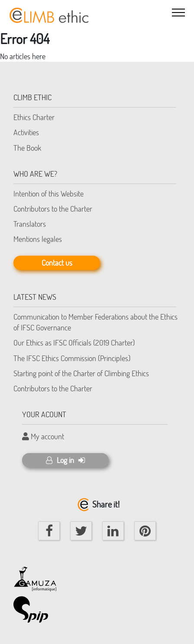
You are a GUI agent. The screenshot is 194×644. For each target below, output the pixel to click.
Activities (26, 132)
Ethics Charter (34, 117)
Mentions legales (38, 239)
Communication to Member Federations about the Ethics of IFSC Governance (95, 322)
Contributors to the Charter (53, 209)
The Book (27, 148)
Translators (30, 224)
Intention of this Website (48, 194)
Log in (65, 460)
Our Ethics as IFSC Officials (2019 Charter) (74, 343)
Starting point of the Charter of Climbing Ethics (81, 373)
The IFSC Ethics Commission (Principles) (72, 358)
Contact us (57, 263)
